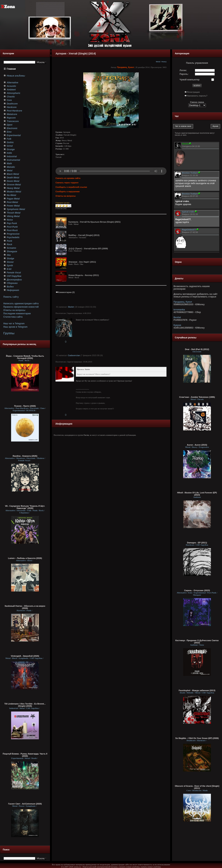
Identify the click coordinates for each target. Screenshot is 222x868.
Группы (9, 333)
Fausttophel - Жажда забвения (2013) (197, 690)
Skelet (71, 307)
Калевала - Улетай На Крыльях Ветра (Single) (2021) (95, 222)
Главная (11, 69)
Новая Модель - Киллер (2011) (84, 275)
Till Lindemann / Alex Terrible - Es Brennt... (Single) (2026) (25, 705)
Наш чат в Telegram (14, 324)
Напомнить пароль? (197, 96)
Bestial (177, 317)
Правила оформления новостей (21, 307)
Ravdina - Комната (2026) (25, 456)
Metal (158, 62)
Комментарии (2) (65, 292)
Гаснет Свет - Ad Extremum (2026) (25, 804)
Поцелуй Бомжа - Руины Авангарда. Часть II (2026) (25, 755)
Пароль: (184, 74)
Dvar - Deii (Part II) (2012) (197, 349)
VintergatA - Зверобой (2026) (25, 656)
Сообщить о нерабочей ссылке (71, 187)
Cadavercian (74, 355)
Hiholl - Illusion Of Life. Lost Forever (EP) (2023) (197, 494)
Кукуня (177, 325)
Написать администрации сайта (21, 304)
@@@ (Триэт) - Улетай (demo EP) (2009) (88, 249)
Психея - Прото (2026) (25, 406)
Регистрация (193, 92)
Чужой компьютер (190, 80)
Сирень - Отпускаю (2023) (197, 590)
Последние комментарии (17, 314)
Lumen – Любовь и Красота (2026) (25, 558)
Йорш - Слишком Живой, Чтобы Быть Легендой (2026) (25, 357)
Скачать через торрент (67, 183)
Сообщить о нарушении (68, 191)
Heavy (164, 62)
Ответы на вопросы (14, 310)
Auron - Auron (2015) (197, 445)
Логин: (183, 70)
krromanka (179, 310)
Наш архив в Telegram (15, 327)
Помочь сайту (11, 297)
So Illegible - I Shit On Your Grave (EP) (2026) (197, 738)
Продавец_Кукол (125, 67)
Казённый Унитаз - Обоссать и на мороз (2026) (25, 607)
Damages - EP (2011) (197, 543)
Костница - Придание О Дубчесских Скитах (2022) (197, 642)
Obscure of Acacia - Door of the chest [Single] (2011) (197, 787)
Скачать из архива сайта (68, 178)
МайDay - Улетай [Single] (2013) (84, 235)
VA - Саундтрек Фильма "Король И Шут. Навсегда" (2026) (25, 507)
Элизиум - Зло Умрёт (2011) (82, 262)
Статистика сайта (13, 317)
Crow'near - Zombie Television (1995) (197, 397)
